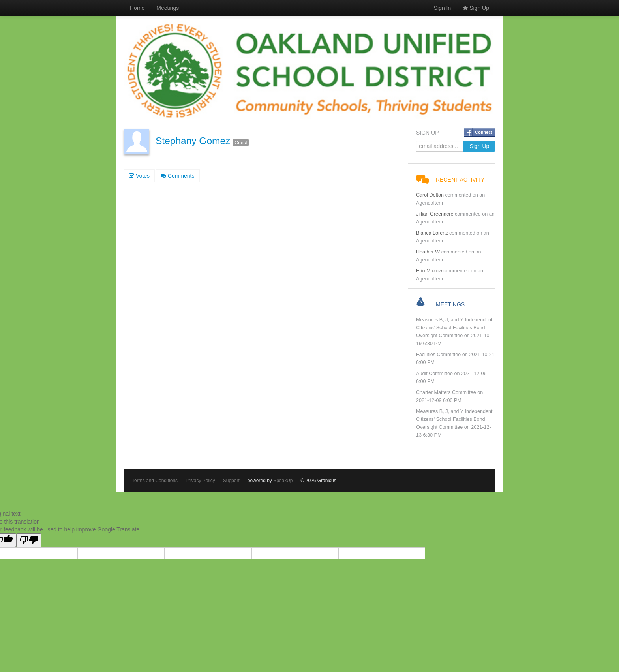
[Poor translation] (29, 540)
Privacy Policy (200, 481)
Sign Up (476, 8)
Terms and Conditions (155, 481)
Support (231, 481)
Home (137, 8)
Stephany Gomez (193, 141)
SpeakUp (283, 481)
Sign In (443, 8)
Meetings (168, 8)
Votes (139, 176)
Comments (178, 176)
